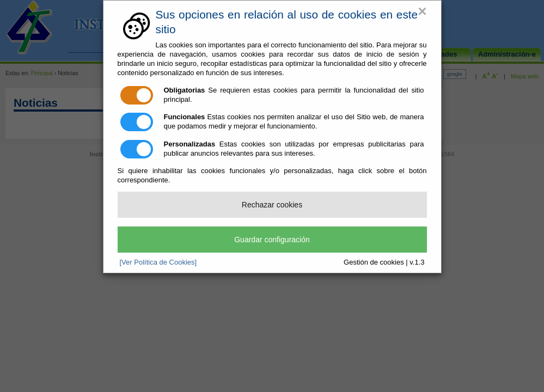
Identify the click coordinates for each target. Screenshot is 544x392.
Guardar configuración (272, 240)
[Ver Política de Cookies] (158, 262)
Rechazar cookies (272, 205)
